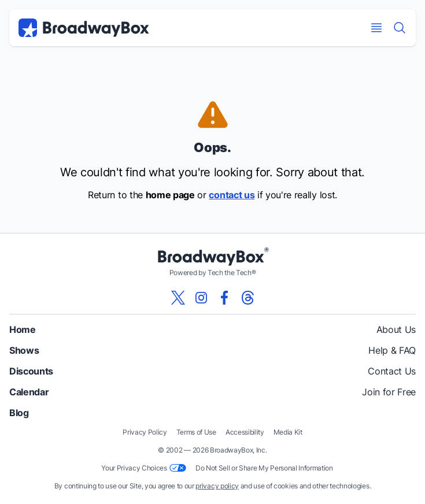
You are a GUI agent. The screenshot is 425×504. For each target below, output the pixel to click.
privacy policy (217, 486)
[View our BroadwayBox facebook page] (224, 298)
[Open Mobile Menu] (376, 28)
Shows (24, 350)
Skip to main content (213, 0)
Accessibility (245, 432)
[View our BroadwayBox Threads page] (247, 298)
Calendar (29, 392)
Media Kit (288, 432)
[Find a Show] (400, 28)
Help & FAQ (392, 350)
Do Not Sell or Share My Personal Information (264, 468)
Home (23, 329)
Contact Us (392, 371)
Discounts (31, 371)
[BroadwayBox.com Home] (84, 28)
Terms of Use (196, 432)
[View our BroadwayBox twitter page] (178, 298)
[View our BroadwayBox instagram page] (201, 298)
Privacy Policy (145, 432)
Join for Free (389, 392)
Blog (19, 413)
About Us (396, 329)
